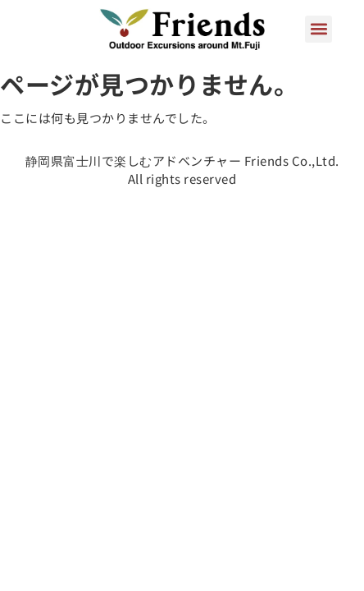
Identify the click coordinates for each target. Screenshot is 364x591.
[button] (318, 29)
